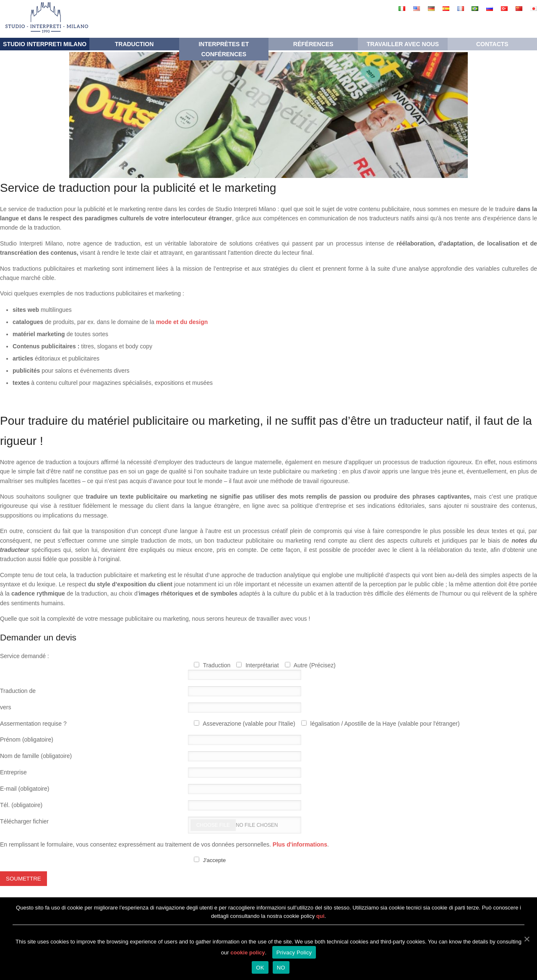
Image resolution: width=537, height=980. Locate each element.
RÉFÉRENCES (313, 44)
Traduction (134, 44)
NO (281, 968)
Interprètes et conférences (224, 49)
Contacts (492, 44)
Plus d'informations (300, 844)
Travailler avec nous (403, 44)
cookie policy (248, 953)
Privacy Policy (294, 953)
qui (321, 916)
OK (260, 968)
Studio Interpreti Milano (45, 44)
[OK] (527, 939)
